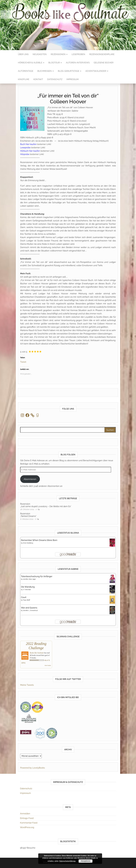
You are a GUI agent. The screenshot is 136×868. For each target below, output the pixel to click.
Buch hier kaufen (28, 144)
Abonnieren (30, 479)
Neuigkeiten (40, 54)
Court (24, 597)
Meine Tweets (27, 685)
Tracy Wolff (26, 600)
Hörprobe (25, 154)
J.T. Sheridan (27, 590)
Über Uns (23, 54)
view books (48, 665)
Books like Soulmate (37, 653)
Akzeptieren (86, 861)
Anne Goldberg (28, 543)
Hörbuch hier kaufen (30, 151)
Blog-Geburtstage (70, 71)
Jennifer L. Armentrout (30, 610)
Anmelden (25, 814)
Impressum (73, 79)
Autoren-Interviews (78, 63)
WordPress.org (27, 827)
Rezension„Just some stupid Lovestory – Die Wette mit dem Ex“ (46, 505)
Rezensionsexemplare (102, 54)
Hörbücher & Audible (31, 63)
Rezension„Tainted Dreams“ (28, 515)
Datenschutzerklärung (67, 861)
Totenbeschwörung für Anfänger (37, 576)
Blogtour (55, 63)
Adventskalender (97, 71)
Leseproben (78, 54)
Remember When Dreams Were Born (39, 540)
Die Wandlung (28, 587)
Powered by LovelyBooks (32, 768)
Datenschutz (55, 79)
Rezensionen (59, 54)
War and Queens (29, 608)
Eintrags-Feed (27, 818)
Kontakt (38, 79)
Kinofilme (24, 79)
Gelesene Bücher (104, 63)
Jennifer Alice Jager (29, 579)
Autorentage (26, 71)
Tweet (23, 362)
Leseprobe (25, 148)
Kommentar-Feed (29, 823)
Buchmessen (46, 71)
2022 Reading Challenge (36, 646)
